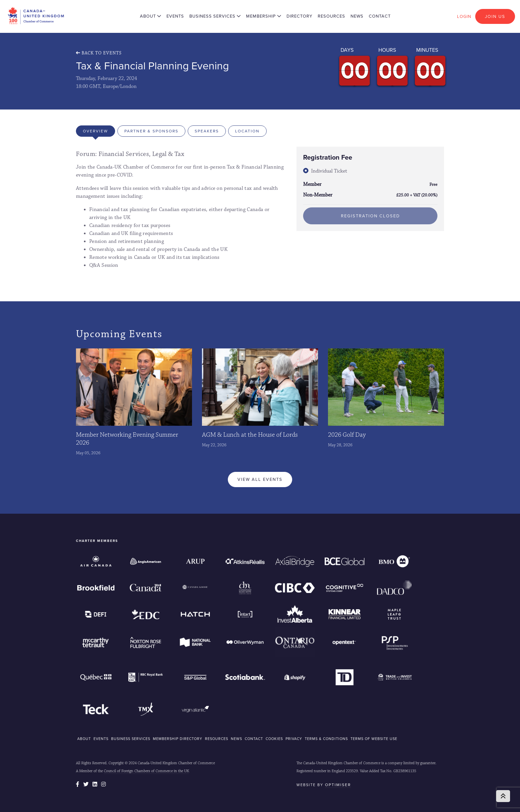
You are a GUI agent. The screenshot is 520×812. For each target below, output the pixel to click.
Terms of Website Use (374, 739)
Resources (331, 16)
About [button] (151, 16)
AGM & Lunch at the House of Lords (250, 435)
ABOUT (84, 739)
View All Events (260, 479)
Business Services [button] (215, 16)
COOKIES (274, 739)
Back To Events (99, 53)
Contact (380, 16)
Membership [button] (264, 16)
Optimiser (338, 785)
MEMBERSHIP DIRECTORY (178, 739)
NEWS (236, 739)
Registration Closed (370, 216)
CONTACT (254, 739)
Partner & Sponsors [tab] (151, 131)
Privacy (294, 739)
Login (464, 16)
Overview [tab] (96, 131)
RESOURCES (217, 739)
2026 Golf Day (347, 435)
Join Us (495, 16)
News (357, 16)
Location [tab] (247, 131)
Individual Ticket (329, 171)
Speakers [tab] (207, 131)
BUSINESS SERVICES (131, 739)
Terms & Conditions (326, 739)
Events (175, 16)
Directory (299, 16)
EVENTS (101, 739)
